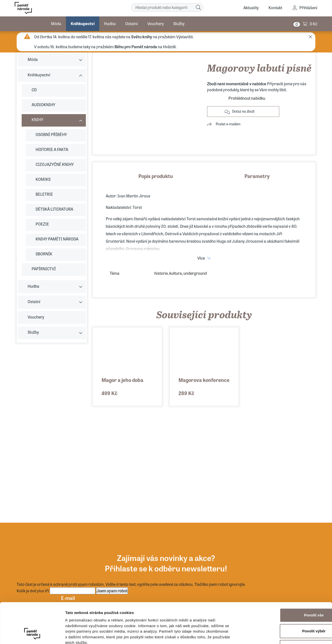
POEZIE (42, 224)
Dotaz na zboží (243, 111)
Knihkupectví (83, 23)
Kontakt (275, 8)
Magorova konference (204, 380)
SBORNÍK (44, 254)
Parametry (257, 176)
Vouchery (156, 23)
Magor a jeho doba (122, 380)
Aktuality (251, 8)
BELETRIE (44, 194)
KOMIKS (43, 179)
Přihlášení (308, 8)
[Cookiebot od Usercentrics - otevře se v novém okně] (32, 634)
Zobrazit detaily (263, 634)
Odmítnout (278, 611)
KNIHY (37, 119)
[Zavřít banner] (324, 574)
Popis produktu (156, 176)
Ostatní (132, 23)
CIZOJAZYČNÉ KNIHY (55, 164)
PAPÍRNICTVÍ (44, 269)
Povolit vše (278, 579)
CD (34, 90)
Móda (56, 23)
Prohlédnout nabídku (247, 98)
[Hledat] (198, 7)
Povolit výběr (278, 595)
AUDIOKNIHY (43, 105)
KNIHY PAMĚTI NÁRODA (57, 239)
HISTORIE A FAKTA (52, 149)
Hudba (110, 23)
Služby (179, 23)
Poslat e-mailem (228, 124)
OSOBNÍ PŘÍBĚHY (51, 134)
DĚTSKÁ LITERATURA (54, 209)
